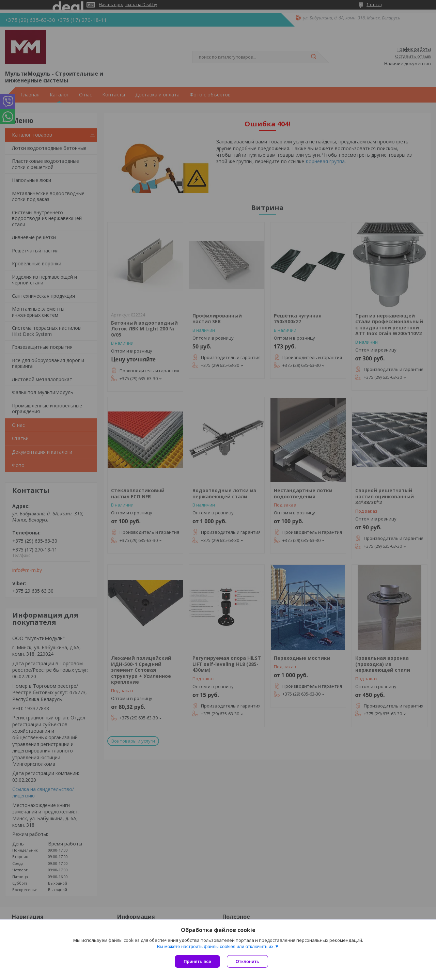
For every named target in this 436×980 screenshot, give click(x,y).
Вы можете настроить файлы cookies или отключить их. (216, 946)
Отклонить (247, 961)
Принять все (197, 961)
